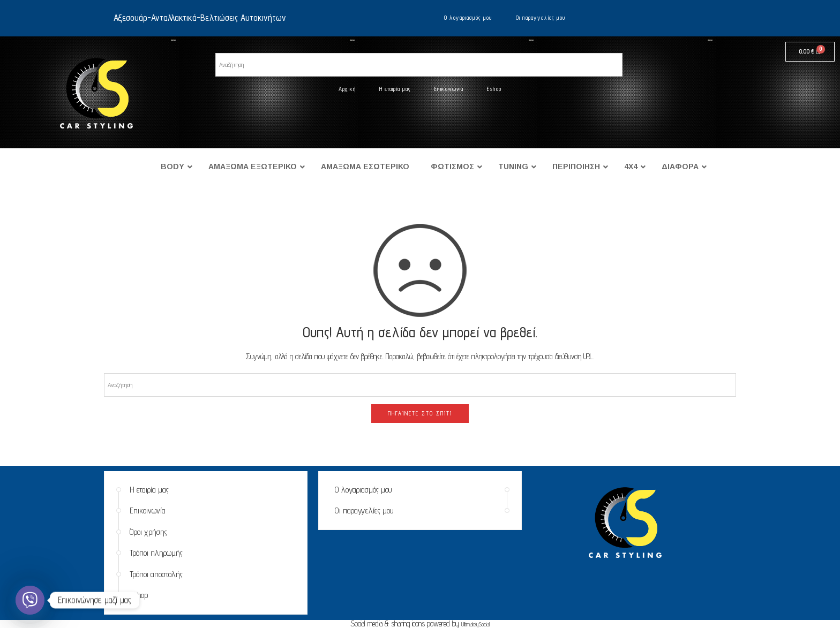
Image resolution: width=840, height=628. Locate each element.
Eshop (494, 89)
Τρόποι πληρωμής (156, 553)
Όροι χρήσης (148, 532)
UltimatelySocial (475, 624)
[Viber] (30, 600)
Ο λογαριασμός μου (468, 18)
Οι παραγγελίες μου (541, 18)
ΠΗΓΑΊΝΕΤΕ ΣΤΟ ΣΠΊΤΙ (420, 413)
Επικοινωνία (449, 89)
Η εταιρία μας (395, 89)
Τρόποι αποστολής (156, 574)
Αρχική (347, 89)
